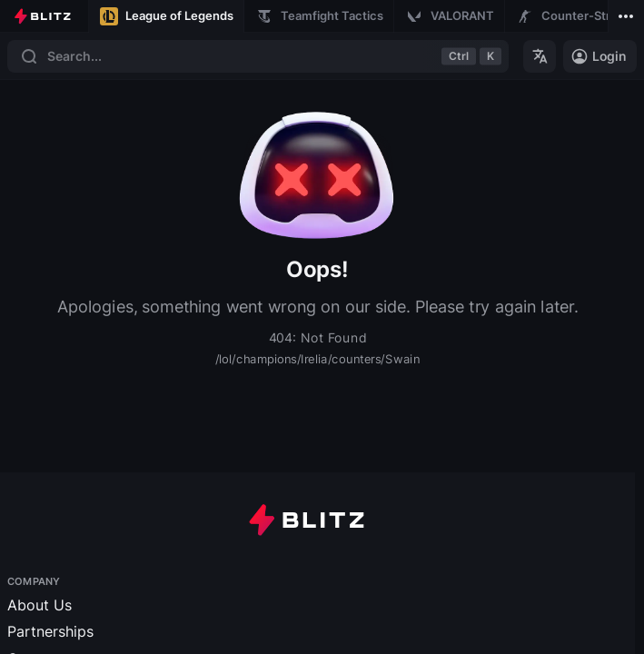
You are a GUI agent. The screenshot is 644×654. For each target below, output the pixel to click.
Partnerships (50, 631)
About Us (40, 605)
